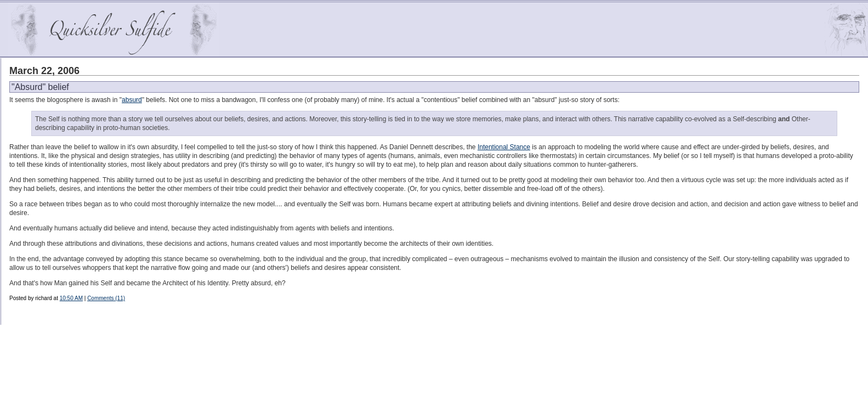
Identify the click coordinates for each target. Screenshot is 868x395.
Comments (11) (106, 298)
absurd (132, 100)
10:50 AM (71, 298)
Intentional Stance (504, 147)
